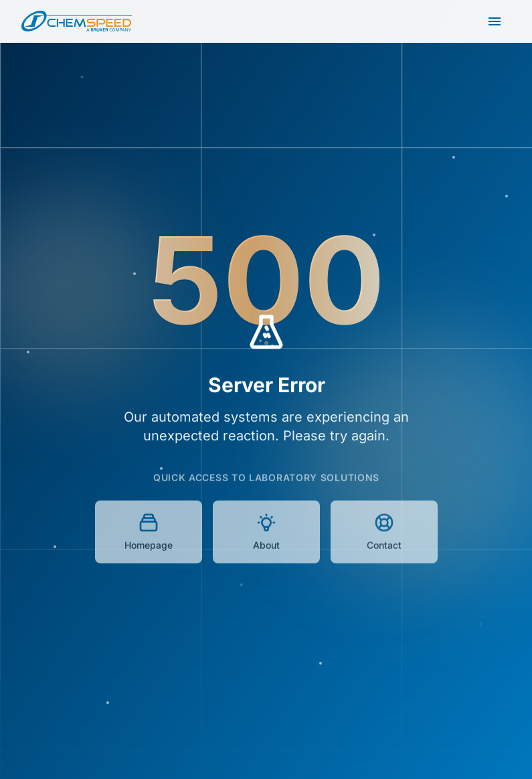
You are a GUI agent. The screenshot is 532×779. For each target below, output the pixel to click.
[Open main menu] (495, 21)
